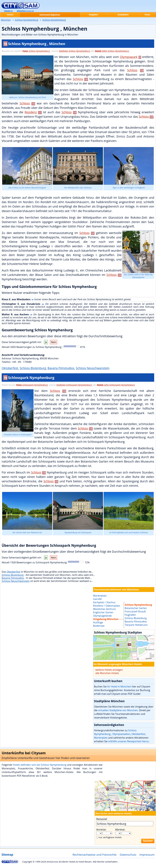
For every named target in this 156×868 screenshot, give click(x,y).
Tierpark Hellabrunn (136, 625)
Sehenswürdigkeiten (50, 15)
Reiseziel (102, 819)
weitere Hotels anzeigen (109, 670)
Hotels (10, 15)
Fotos (147, 15)
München (6, 20)
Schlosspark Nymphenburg (32, 385)
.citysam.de (25, 11)
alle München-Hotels (107, 673)
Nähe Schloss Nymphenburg (112, 51)
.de (8, 11)
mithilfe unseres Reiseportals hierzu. (129, 741)
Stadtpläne (123, 15)
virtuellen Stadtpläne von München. (118, 710)
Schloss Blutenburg (33, 368)
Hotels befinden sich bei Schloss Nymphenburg (40, 765)
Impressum (147, 855)
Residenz (31, 112)
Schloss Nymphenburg (36, 51)
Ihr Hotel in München (119, 687)
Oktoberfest (10, 368)
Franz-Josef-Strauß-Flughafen (136, 613)
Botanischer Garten (136, 608)
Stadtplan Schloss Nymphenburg (75, 51)
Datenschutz (128, 855)
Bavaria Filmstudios (61, 368)
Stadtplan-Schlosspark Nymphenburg (74, 385)
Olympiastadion (121, 734)
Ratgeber (93, 15)
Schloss (132, 70)
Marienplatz (101, 738)
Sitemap (7, 855)
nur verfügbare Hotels (110, 837)
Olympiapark (129, 57)
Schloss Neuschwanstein (93, 368)
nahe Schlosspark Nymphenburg (116, 385)
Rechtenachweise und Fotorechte (95, 855)
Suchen (148, 841)
